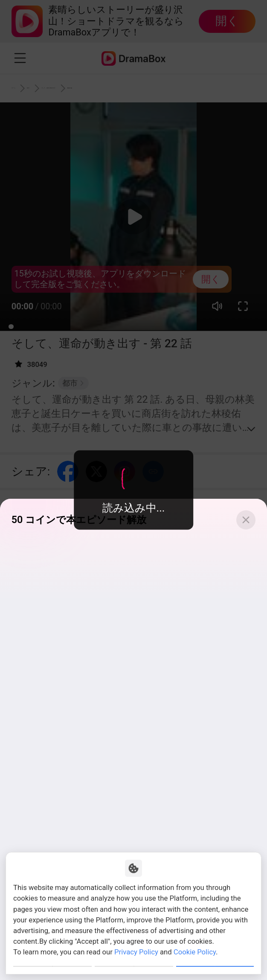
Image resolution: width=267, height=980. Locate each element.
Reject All (134, 959)
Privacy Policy (136, 937)
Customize (52, 959)
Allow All (215, 959)
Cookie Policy (195, 937)
